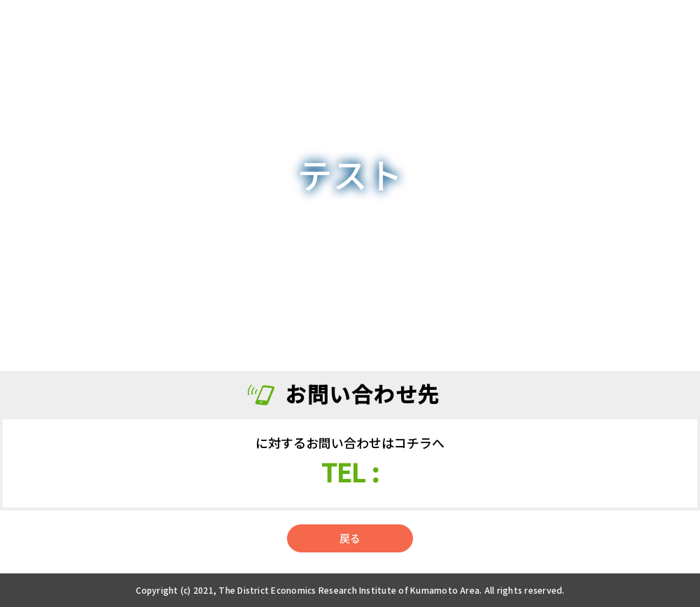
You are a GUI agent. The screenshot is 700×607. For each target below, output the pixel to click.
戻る (350, 538)
